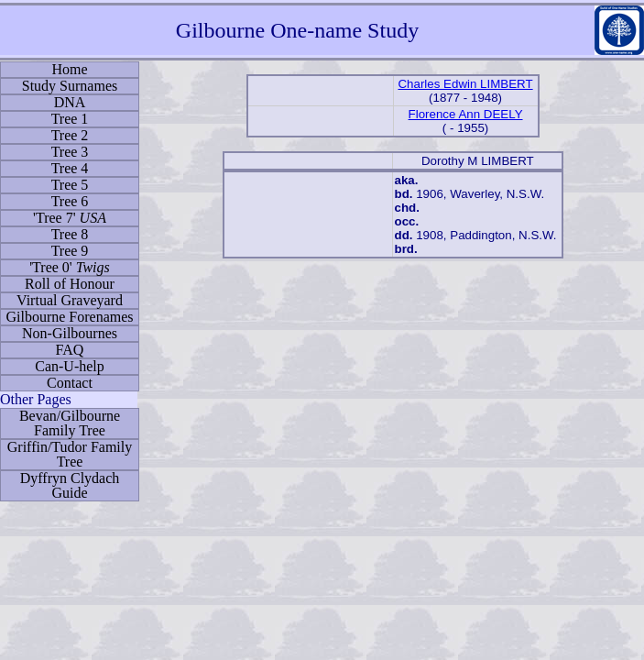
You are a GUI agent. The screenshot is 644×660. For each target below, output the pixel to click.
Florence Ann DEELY (466, 114)
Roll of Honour (70, 284)
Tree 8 (70, 234)
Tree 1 (70, 119)
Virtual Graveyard (70, 300)
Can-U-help (70, 366)
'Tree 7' (70, 218)
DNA (70, 102)
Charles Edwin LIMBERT (465, 84)
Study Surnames (70, 86)
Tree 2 (70, 135)
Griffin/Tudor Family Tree (70, 454)
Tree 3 (70, 152)
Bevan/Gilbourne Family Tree (70, 423)
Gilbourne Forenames (69, 317)
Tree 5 (70, 185)
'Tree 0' (70, 267)
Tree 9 (70, 251)
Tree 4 (70, 168)
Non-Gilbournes (70, 333)
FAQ (70, 350)
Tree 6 (70, 201)
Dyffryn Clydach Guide (70, 485)
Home (69, 69)
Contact (70, 383)
